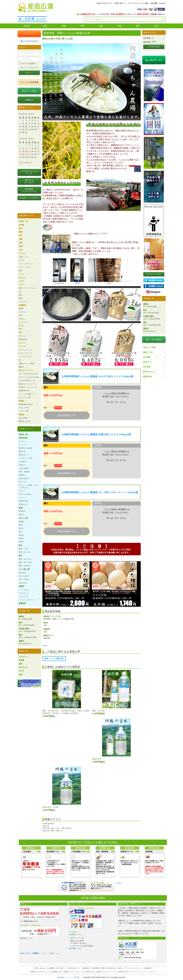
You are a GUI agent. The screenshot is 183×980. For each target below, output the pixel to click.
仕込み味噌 (23, 418)
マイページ (29, 34)
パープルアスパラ (25, 356)
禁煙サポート (24, 455)
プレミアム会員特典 (29, 82)
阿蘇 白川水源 (98, 711)
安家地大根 (23, 339)
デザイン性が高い (25, 494)
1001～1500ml (24, 579)
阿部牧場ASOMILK (26, 404)
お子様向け (23, 462)
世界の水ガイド (149, 372)
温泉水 (21, 538)
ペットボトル (24, 590)
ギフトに (22, 491)
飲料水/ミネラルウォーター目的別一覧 (112, 972)
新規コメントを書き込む (54, 658)
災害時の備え (24, 501)
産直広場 (46, 826)
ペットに (22, 498)
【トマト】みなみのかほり (29, 374)
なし (21, 291)
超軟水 (26, 618)
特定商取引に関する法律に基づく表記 (107, 968)
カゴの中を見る (29, 41)
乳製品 (21, 401)
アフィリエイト (149, 972)
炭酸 (20, 525)
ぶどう (21, 260)
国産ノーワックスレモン (28, 288)
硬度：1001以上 (25, 566)
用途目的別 (23, 438)
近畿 (101, 26)
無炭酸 (21, 522)
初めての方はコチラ (105, 3)
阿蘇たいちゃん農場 (26, 364)
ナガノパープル (25, 267)
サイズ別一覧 (24, 569)
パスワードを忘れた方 (29, 68)
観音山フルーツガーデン (28, 384)
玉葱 (20, 315)
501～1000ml (24, 576)
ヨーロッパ (23, 657)
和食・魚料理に (25, 472)
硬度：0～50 (23, 549)
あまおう (22, 278)
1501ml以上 (23, 583)
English (163, 3)
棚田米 (21, 367)
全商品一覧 (23, 221)
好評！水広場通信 (154, 340)
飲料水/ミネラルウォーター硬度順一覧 (46, 972)
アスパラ (22, 346)
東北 (45, 26)
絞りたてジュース (26, 370)
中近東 (21, 660)
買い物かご (61, 968)
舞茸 (20, 332)
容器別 (21, 586)
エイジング (23, 445)
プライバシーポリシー (133, 968)
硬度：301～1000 (25, 562)
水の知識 (147, 357)
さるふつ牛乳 (24, 408)
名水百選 (147, 367)
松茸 (20, 329)
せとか (21, 281)
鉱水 (20, 532)
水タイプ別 (23, 518)
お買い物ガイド (120, 3)
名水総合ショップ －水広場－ (70, 977)
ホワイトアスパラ (25, 353)
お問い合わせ (40, 968)
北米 (21, 664)
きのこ (21, 325)
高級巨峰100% (24, 391)
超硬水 (25, 642)
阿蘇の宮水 (97, 759)
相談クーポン (148, 352)
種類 (52, 831)
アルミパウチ (24, 596)
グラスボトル (24, 593)
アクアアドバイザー (154, 274)
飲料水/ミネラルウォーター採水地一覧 (79, 972)
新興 (20, 298)
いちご (21, 274)
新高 (20, 295)
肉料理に (22, 475)
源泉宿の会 (147, 376)
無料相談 (86, 968)
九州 (156, 26)
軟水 (21, 545)
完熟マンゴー (24, 257)
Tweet (45, 646)
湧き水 (21, 528)
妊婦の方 (22, 465)
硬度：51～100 (24, 552)
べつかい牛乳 (24, 411)
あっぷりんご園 (25, 397)
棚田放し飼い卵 (25, 421)
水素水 (21, 542)
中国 (119, 26)
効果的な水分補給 (25, 448)
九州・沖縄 (60, 828)
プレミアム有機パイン (27, 394)
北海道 (27, 26)
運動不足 (22, 452)
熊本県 (69, 828)
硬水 (21, 556)
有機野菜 (22, 305)
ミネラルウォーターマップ (29, 172)
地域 (52, 828)
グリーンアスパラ (25, 350)
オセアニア (23, 667)
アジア (21, 671)
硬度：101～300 (25, 559)
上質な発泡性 (24, 468)
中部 (82, 26)
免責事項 (148, 968)
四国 (138, 26)
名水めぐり (147, 362)
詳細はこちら (26, 938)
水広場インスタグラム (29, 198)
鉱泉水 (21, 535)
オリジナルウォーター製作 (138, 3)
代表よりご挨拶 (149, 347)
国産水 (21, 515)
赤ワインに (23, 482)
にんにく (22, 343)
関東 (64, 26)
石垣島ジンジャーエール (28, 387)
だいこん (22, 336)
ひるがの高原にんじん (27, 380)
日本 (21, 674)
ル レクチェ (23, 302)
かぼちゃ (22, 319)
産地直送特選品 (48, 824)
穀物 (58, 831)
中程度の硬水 (27, 630)
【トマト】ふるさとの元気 (29, 377)
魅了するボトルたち (29, 181)
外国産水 (22, 511)
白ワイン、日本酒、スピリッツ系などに (29, 486)
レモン (21, 284)
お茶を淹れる (24, 478)
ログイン (29, 73)
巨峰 (20, 271)
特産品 (21, 414)
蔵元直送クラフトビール (29, 190)
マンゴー (22, 253)
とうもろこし (24, 322)
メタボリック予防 (25, 458)
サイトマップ (135, 972)
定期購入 (29, 100)
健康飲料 (22, 603)
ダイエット (23, 441)
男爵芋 (21, 309)
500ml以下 (23, 573)
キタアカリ (23, 312)
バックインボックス (26, 600)
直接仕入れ (23, 504)
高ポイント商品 (29, 91)
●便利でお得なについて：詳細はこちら (40, 953)
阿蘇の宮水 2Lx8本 (51, 807)
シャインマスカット (26, 264)
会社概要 (154, 3)
